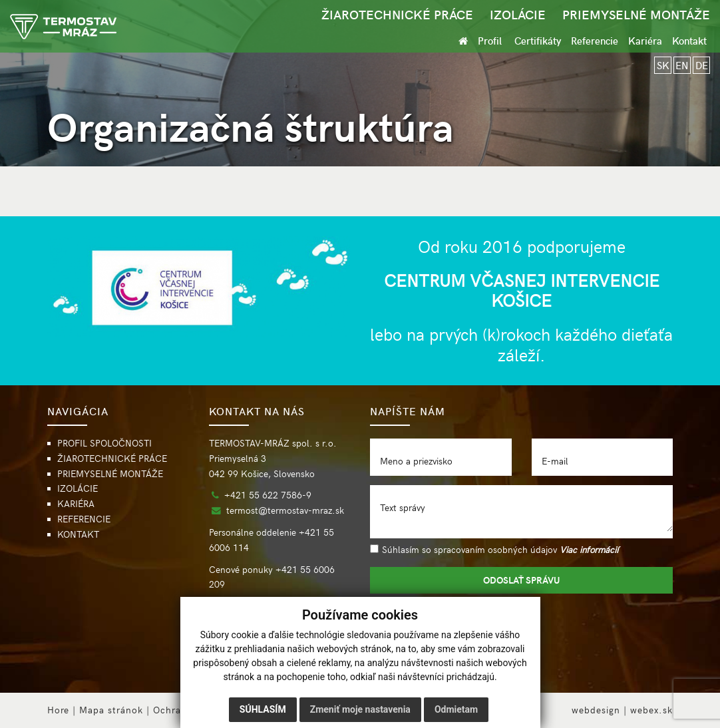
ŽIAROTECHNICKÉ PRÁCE (397, 14)
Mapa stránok (111, 710)
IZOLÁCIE (518, 14)
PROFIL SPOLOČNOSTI (104, 443)
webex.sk (651, 710)
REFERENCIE (84, 519)
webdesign (596, 710)
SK (663, 65)
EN (682, 65)
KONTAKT (78, 534)
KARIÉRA (76, 503)
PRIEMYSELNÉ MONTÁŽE (636, 14)
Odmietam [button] (456, 709)
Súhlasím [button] (263, 709)
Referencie (595, 40)
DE (702, 65)
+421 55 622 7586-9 (268, 495)
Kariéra (645, 40)
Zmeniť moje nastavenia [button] (360, 709)
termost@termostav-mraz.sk (285, 510)
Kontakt (689, 40)
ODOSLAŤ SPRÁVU (521, 580)
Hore (58, 710)
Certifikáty (538, 40)
